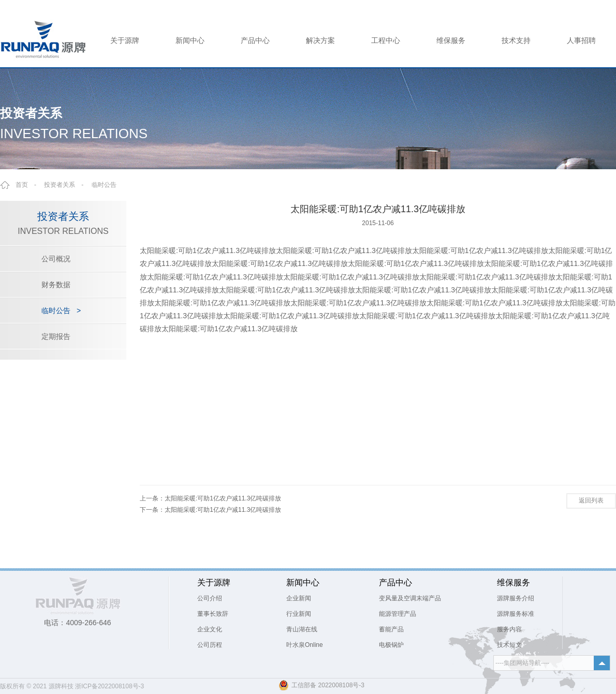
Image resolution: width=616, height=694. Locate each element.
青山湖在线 (302, 629)
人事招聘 (581, 40)
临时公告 (104, 185)
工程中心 (386, 40)
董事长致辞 (213, 614)
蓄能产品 (391, 629)
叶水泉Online (305, 645)
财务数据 (56, 285)
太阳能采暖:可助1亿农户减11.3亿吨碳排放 (223, 498)
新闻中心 (190, 40)
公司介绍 (210, 598)
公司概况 (56, 259)
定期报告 (56, 336)
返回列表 (591, 500)
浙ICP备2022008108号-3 (109, 686)
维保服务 (451, 40)
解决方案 (320, 40)
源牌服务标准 (516, 614)
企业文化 (210, 629)
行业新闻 (299, 614)
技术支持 (516, 40)
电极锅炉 (391, 645)
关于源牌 (125, 40)
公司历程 (210, 645)
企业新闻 (299, 598)
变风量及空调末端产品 (410, 598)
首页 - (29, 185)
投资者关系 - (67, 185)
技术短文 (509, 645)
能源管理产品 (398, 614)
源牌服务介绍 (516, 598)
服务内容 (509, 629)
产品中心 (255, 40)
